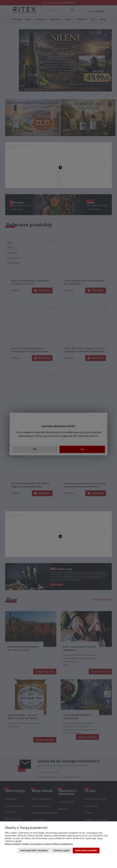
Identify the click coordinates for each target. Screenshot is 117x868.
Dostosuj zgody (62, 850)
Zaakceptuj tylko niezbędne (34, 850)
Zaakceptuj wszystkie (86, 850)
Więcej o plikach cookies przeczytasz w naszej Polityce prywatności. (39, 844)
